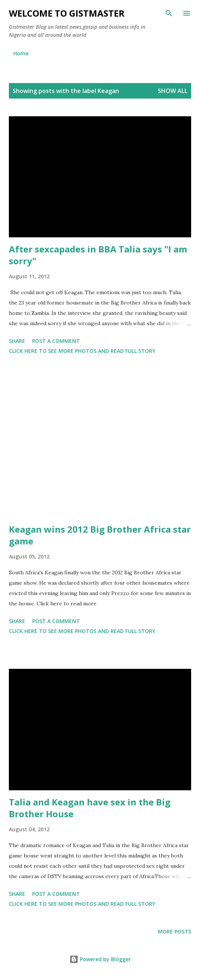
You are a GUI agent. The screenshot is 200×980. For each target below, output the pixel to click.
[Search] (169, 13)
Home (21, 53)
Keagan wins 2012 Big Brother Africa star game (100, 535)
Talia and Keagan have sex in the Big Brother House (90, 808)
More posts (174, 931)
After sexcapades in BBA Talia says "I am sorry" (98, 255)
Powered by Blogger (100, 959)
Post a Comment (56, 341)
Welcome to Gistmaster (67, 13)
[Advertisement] (100, 440)
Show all (173, 91)
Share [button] (17, 341)
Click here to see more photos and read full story (82, 351)
